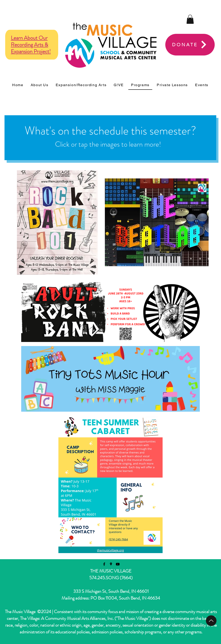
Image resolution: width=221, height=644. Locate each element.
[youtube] (118, 564)
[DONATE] (190, 45)
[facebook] (104, 564)
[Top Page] (211, 621)
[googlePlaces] (111, 564)
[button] (190, 19)
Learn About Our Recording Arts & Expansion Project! (31, 45)
